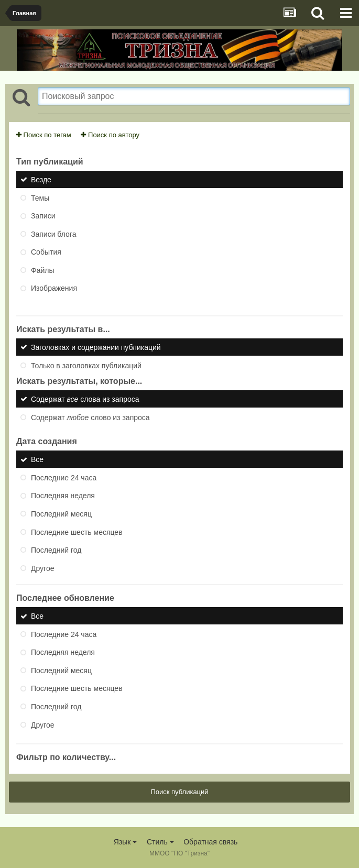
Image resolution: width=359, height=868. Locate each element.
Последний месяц (61, 514)
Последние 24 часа (64, 477)
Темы (40, 197)
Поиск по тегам (44, 135)
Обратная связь (210, 842)
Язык (126, 842)
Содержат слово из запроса (90, 417)
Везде (41, 180)
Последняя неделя (63, 496)
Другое (42, 568)
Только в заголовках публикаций (86, 365)
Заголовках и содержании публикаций (96, 347)
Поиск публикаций (179, 792)
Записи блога (53, 234)
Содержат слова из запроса (85, 399)
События (46, 252)
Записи (43, 216)
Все (37, 459)
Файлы (42, 270)
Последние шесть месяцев (77, 532)
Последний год (56, 550)
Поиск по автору (110, 135)
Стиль (160, 842)
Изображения (54, 288)
